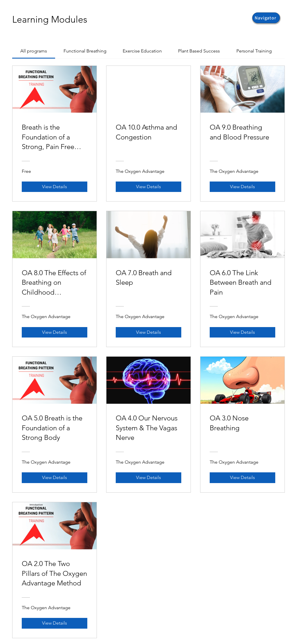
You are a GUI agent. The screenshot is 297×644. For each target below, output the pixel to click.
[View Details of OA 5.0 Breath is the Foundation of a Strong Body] (55, 478)
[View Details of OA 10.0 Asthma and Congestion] (148, 187)
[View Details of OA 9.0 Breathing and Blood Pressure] (242, 187)
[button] (266, 18)
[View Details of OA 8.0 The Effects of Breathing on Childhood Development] (55, 332)
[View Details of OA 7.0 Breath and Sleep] (148, 332)
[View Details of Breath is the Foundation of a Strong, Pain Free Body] (55, 187)
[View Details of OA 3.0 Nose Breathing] (242, 478)
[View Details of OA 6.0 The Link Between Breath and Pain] (242, 332)
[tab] (34, 51)
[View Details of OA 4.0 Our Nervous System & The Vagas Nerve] (148, 478)
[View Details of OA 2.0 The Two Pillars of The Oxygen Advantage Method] (55, 623)
